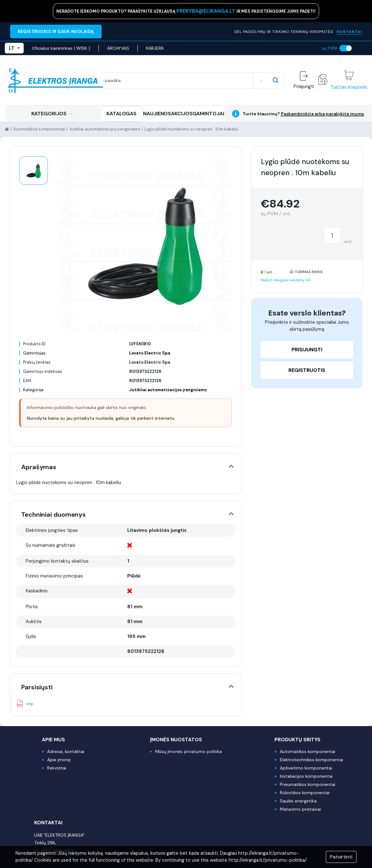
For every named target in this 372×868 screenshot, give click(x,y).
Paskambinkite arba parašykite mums (323, 114)
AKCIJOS (182, 114)
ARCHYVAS (118, 48)
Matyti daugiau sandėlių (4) (286, 280)
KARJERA (155, 48)
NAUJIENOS (157, 114)
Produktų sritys (297, 740)
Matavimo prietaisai (300, 809)
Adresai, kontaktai (66, 751)
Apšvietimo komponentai (306, 768)
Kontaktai (48, 823)
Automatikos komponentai (39, 129)
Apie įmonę (59, 760)
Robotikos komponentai (305, 793)
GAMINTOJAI (208, 114)
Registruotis (307, 370)
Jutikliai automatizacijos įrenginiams (105, 129)
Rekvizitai (57, 768)
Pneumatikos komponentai (308, 784)
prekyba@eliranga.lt (206, 11)
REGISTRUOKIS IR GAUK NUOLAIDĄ (56, 32)
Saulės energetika (298, 801)
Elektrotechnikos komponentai (312, 760)
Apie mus (53, 740)
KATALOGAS (121, 114)
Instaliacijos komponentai (306, 776)
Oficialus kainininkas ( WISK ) (61, 48)
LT (14, 48)
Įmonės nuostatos (176, 740)
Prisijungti (307, 350)
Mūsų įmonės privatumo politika (189, 751)
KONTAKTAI (349, 32)
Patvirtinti (341, 857)
